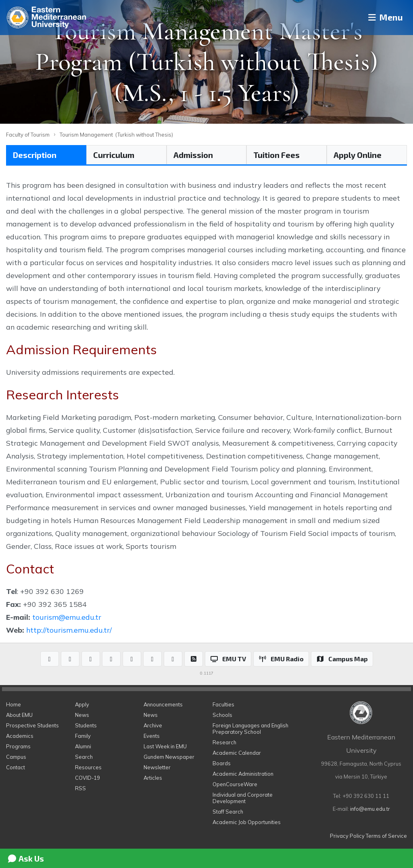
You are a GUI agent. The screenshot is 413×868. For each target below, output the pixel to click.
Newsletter (157, 767)
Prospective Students (32, 725)
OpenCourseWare (235, 784)
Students (86, 725)
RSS (80, 788)
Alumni (83, 746)
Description (35, 155)
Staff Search (228, 812)
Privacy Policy (347, 836)
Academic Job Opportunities (247, 822)
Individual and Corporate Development (243, 798)
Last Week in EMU (165, 746)
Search (84, 757)
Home (14, 704)
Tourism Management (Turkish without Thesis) (116, 135)
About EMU (19, 715)
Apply (82, 704)
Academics (20, 736)
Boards (222, 763)
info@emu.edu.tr (370, 809)
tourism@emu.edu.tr (67, 617)
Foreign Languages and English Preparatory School (250, 729)
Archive (153, 725)
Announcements (163, 704)
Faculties (223, 704)
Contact (16, 767)
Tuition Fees (276, 155)
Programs (18, 746)
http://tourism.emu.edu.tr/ (69, 630)
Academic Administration (243, 774)
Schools (222, 715)
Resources (88, 767)
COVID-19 (88, 778)
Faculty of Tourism (28, 135)
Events (152, 736)
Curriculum (114, 155)
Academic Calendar (237, 753)
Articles (153, 778)
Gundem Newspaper (169, 757)
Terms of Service (386, 836)
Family (83, 736)
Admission (193, 155)
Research (224, 742)
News (82, 715)
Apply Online (358, 155)
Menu (383, 18)
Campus (16, 757)
